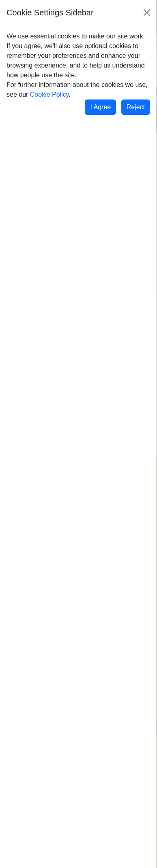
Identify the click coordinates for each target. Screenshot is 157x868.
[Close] (147, 13)
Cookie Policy (49, 94)
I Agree (100, 107)
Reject (136, 107)
